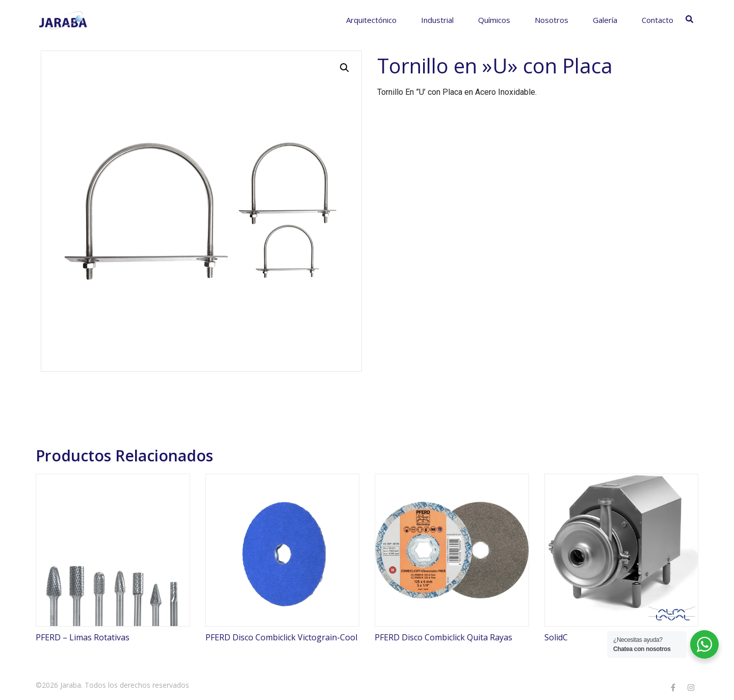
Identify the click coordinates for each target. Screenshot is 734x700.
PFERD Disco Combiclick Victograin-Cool (281, 637)
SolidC (556, 637)
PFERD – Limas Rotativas (83, 637)
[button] (345, 68)
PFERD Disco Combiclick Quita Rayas (443, 637)
